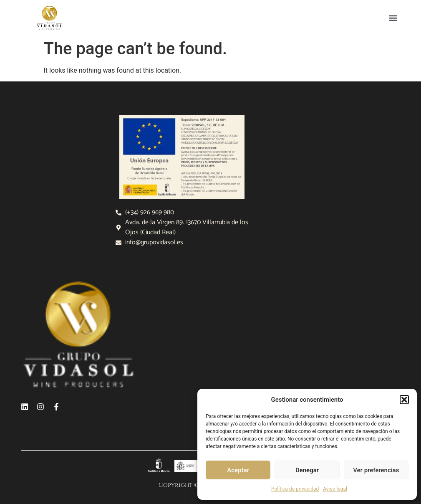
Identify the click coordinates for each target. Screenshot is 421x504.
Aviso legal (335, 489)
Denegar (307, 470)
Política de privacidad (295, 489)
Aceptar (238, 470)
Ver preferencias (376, 470)
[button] (404, 400)
